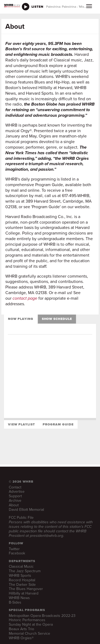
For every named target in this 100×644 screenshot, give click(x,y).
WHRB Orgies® (21, 638)
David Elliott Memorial (26, 510)
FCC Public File (21, 518)
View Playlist (21, 424)
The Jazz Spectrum (25, 571)
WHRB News (19, 598)
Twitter (14, 549)
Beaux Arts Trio (21, 629)
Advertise (17, 492)
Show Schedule (57, 319)
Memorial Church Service (29, 633)
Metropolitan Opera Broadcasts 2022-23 (42, 616)
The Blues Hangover (26, 589)
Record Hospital (22, 580)
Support (15, 496)
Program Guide (58, 424)
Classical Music (21, 566)
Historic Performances (27, 620)
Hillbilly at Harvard (24, 593)
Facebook (17, 553)
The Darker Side (22, 585)
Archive (15, 501)
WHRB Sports (20, 576)
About (14, 505)
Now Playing (21, 319)
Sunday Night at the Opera (31, 624)
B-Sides (15, 602)
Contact (15, 487)
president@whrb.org (47, 536)
